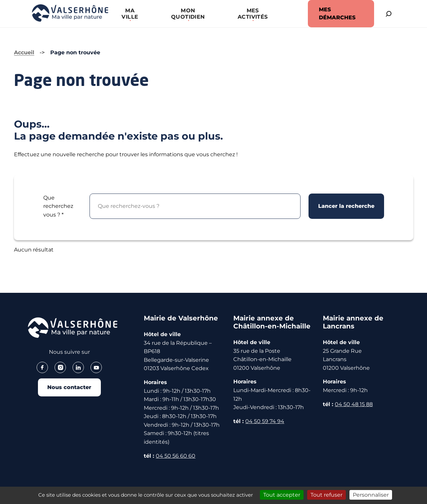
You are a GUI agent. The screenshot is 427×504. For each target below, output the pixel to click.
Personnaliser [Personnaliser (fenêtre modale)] (371, 495)
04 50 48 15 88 (354, 404)
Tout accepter (282, 495)
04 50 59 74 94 (265, 421)
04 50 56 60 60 (176, 456)
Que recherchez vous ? (58, 206)
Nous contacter (69, 388)
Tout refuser (326, 495)
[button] (127, 14)
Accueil (24, 52)
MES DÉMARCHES (330, 13)
